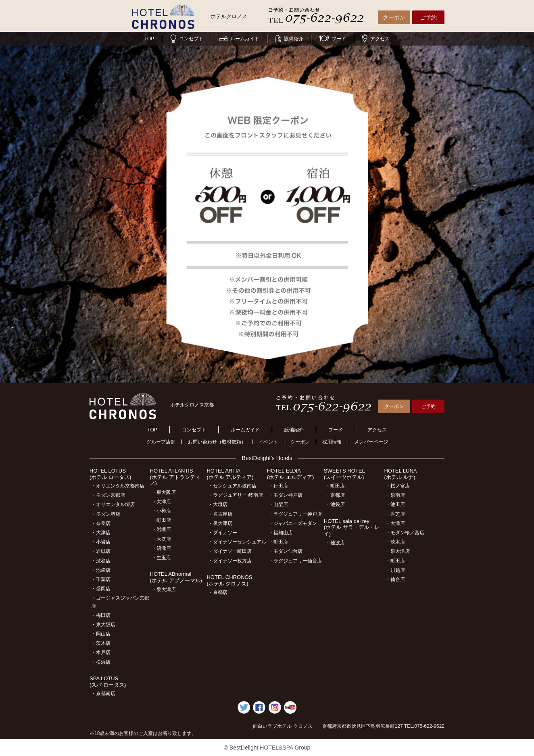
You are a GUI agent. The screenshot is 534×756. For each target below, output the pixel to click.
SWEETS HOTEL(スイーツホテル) (344, 474)
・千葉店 (101, 579)
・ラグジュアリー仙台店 (295, 561)
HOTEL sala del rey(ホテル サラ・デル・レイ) (352, 527)
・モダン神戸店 (286, 495)
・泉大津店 (164, 589)
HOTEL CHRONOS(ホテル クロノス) (229, 580)
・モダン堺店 (106, 514)
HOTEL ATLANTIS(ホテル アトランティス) (175, 477)
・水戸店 (101, 652)
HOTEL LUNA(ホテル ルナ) (400, 474)
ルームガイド (239, 39)
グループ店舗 (161, 442)
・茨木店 (101, 643)
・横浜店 (101, 662)
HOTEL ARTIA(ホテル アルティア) (230, 474)
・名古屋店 (220, 514)
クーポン (394, 17)
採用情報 (332, 442)
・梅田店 (101, 615)
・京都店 (218, 592)
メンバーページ (371, 442)
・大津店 (101, 533)
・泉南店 (395, 495)
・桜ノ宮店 (398, 486)
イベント (268, 442)
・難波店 (335, 543)
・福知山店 (281, 533)
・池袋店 (101, 570)
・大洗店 (161, 539)
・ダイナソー (223, 533)
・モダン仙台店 (286, 551)
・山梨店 (278, 504)
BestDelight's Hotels (267, 458)
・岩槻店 (101, 551)
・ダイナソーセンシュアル (237, 542)
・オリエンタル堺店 (113, 504)
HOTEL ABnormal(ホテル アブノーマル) (176, 577)
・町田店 (161, 520)
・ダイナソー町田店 (230, 551)
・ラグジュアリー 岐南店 (235, 495)
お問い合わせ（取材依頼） (217, 442)
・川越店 (395, 570)
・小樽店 (161, 511)
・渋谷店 (101, 561)
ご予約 (428, 17)
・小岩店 (101, 542)
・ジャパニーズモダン (293, 523)
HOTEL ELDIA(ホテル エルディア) (290, 474)
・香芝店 (395, 514)
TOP (149, 39)
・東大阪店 (103, 625)
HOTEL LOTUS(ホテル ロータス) (110, 474)
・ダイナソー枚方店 (230, 561)
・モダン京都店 (108, 495)
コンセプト (187, 39)
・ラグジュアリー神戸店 (295, 514)
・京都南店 (103, 694)
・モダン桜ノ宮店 (405, 533)
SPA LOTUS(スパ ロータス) (108, 682)
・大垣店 (218, 504)
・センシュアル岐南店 (232, 486)
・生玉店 (161, 558)
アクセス (376, 39)
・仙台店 (395, 579)
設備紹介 (289, 39)
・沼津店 (161, 548)
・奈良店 (101, 523)
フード (333, 39)
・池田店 (395, 504)
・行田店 (278, 486)
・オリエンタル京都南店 (118, 486)
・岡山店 (101, 634)
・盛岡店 (101, 589)
